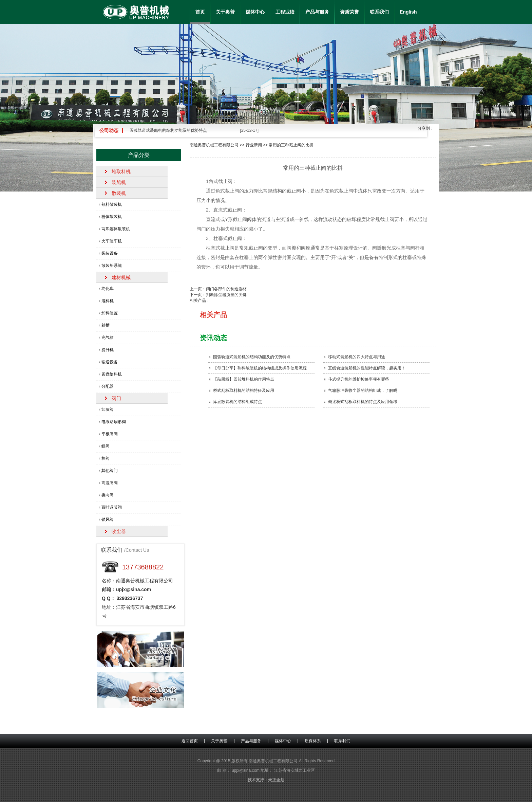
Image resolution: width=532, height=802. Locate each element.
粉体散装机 (112, 217)
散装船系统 (112, 266)
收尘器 (119, 531)
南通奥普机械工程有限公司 (214, 145)
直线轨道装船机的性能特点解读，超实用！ (367, 368)
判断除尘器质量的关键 (226, 295)
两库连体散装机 (116, 229)
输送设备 (110, 362)
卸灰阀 (108, 409)
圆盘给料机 (112, 374)
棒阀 (106, 458)
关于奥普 (225, 12)
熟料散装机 (112, 204)
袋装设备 (110, 253)
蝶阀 (106, 446)
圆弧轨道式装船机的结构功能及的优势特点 (168, 130)
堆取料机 (121, 171)
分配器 (108, 386)
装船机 (119, 182)
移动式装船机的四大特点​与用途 (357, 357)
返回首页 (190, 741)
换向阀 (108, 495)
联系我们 (379, 12)
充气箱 (108, 338)
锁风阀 (108, 520)
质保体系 (313, 741)
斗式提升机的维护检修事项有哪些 (359, 379)
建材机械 (121, 277)
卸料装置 (110, 313)
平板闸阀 (110, 434)
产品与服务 (317, 12)
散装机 (119, 193)
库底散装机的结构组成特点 (237, 402)
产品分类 (139, 155)
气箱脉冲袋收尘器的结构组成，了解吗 (363, 390)
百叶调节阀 (112, 507)
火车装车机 (112, 241)
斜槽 (106, 325)
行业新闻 (254, 145)
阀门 (116, 398)
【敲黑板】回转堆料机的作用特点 (244, 379)
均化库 (108, 289)
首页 (200, 12)
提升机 (108, 350)
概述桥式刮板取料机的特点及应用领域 (363, 402)
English (408, 12)
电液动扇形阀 (114, 422)
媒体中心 (255, 12)
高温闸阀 (110, 483)
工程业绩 (285, 12)
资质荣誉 (349, 12)
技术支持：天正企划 (266, 780)
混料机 (108, 301)
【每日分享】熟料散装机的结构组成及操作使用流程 (260, 368)
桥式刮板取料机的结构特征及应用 (244, 390)
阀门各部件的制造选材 (226, 289)
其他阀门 (110, 471)
